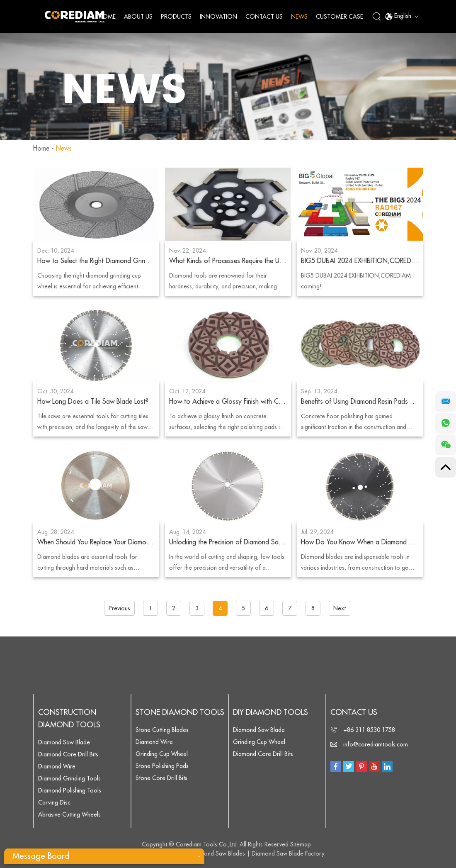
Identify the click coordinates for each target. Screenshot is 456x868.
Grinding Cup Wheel (162, 754)
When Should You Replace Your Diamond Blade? (96, 542)
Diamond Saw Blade (64, 742)
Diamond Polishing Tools (70, 790)
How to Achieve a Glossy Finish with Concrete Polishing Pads (228, 402)
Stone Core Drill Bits (161, 778)
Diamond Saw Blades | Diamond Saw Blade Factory (258, 853)
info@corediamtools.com (376, 744)
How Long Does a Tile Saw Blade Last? (93, 402)
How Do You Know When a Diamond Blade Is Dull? (360, 542)
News (299, 17)
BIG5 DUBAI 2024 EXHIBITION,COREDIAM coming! (360, 261)
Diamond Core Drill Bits (68, 754)
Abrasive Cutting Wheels (69, 814)
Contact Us (264, 17)
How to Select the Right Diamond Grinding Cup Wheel (96, 261)
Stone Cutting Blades (162, 730)
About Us (138, 17)
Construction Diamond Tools (69, 719)
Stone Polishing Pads (162, 766)
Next (340, 608)
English (402, 17)
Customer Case (340, 17)
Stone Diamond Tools (180, 712)
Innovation (218, 17)
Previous (119, 608)
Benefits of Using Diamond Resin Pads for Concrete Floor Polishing (360, 402)
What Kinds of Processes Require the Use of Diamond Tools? (228, 261)
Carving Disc (54, 802)
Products (176, 17)
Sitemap (301, 844)
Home (107, 17)
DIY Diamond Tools (270, 712)
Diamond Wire (57, 766)
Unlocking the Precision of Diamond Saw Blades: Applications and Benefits (228, 542)
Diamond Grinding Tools (69, 778)
